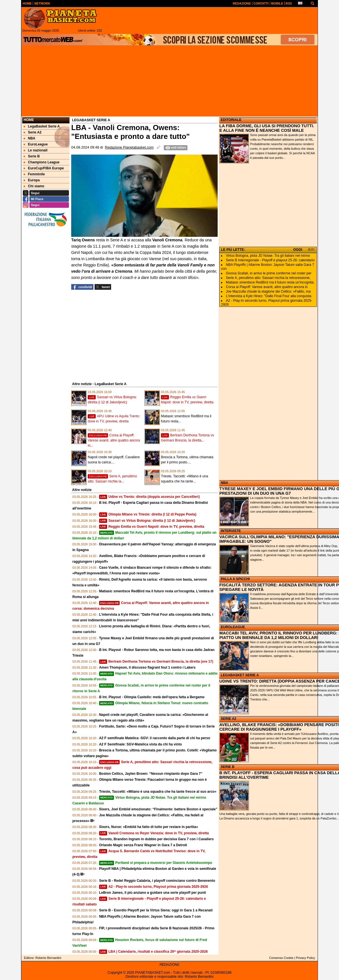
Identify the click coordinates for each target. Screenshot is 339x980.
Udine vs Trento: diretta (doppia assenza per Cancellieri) (149, 497)
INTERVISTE (231, 531)
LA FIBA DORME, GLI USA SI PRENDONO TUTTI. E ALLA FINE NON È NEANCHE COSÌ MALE (267, 128)
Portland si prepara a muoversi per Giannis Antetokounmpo (156, 863)
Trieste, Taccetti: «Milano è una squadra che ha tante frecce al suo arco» (158, 792)
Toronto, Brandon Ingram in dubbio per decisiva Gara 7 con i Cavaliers (157, 839)
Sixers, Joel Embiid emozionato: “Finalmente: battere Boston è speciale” (158, 809)
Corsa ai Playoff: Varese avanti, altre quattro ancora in (267, 287)
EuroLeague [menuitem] (36, 144)
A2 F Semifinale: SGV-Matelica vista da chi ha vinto (141, 744)
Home (29, 120)
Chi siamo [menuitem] (34, 186)
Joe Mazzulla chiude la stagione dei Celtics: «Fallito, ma (268, 291)
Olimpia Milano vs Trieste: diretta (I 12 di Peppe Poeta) (148, 514)
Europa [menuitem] (32, 180)
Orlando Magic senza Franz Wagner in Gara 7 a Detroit (143, 845)
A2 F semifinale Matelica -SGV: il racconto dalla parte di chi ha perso (155, 738)
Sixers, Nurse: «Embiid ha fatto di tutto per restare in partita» (149, 827)
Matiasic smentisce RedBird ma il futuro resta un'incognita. (270, 282)
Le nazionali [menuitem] (36, 150)
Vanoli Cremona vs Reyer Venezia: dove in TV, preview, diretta (154, 833)
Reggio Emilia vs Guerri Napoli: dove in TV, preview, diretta (152, 527)
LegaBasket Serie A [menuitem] (42, 126)
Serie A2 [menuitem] (33, 132)
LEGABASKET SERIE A (240, 675)
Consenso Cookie (281, 958)
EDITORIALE (231, 120)
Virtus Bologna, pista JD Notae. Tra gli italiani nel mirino (268, 256)
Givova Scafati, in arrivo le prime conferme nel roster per (269, 273)
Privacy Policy (306, 958)
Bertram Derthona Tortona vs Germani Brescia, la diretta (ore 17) (156, 661)
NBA (224, 483)
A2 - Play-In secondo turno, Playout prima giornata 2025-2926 (154, 887)
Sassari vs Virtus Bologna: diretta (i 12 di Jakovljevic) (147, 521)
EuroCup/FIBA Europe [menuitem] (44, 168)
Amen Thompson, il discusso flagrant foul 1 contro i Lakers (147, 667)
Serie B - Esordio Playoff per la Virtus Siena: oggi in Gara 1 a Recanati (156, 910)
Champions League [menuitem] (42, 162)
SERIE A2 (228, 719)
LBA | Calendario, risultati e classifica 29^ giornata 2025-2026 (153, 952)
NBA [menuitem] (29, 138)
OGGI (298, 250)
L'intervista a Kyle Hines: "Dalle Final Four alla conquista (269, 296)
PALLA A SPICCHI (235, 579)
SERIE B (228, 767)
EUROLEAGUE (233, 627)
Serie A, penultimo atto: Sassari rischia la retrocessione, (268, 278)
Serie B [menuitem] (32, 156)
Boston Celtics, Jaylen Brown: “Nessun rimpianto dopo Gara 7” (151, 774)
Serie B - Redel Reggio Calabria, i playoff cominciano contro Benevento (157, 881)
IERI (311, 250)
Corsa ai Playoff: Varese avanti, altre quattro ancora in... (114, 440)
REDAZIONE (169, 965)
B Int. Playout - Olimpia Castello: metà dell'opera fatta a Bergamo (152, 697)
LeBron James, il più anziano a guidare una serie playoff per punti (153, 893)
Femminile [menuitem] (34, 174)
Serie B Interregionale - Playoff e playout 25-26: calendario (270, 260)
